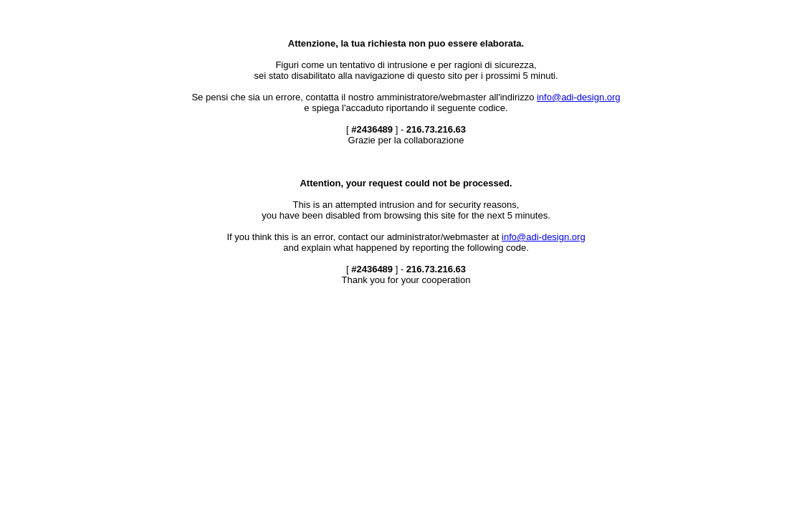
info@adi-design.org (579, 97)
